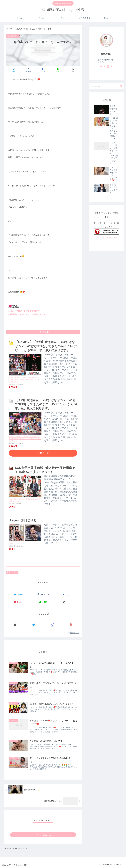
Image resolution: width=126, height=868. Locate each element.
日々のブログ (12, 572)
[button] (121, 86)
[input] (106, 86)
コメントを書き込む (43, 835)
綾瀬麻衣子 (106, 54)
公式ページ (43, 453)
